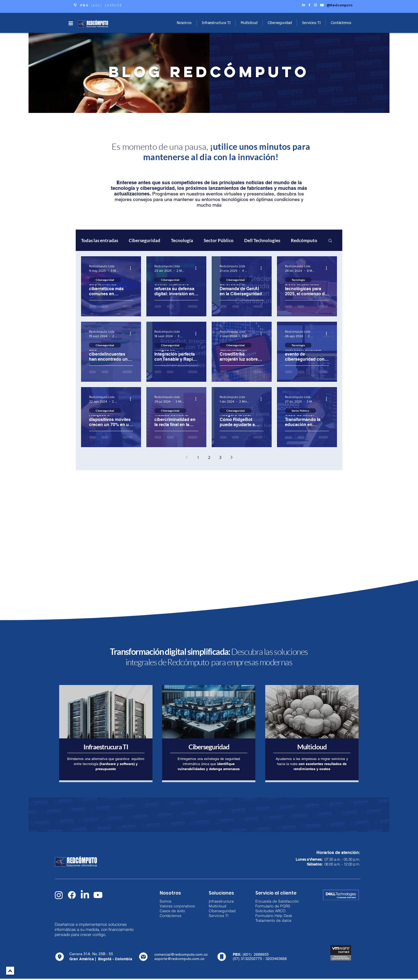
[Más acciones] (132, 268)
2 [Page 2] (209, 457)
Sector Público (219, 240)
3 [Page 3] (220, 457)
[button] (71, 23)
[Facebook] (72, 895)
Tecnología (182, 240)
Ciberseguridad (144, 240)
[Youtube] (98, 895)
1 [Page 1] (198, 457)
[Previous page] (187, 457)
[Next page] (231, 457)
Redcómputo (304, 240)
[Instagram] (59, 895)
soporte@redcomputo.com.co (179, 959)
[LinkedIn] (85, 895)
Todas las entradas (100, 240)
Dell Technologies (262, 240)
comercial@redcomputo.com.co (181, 954)
